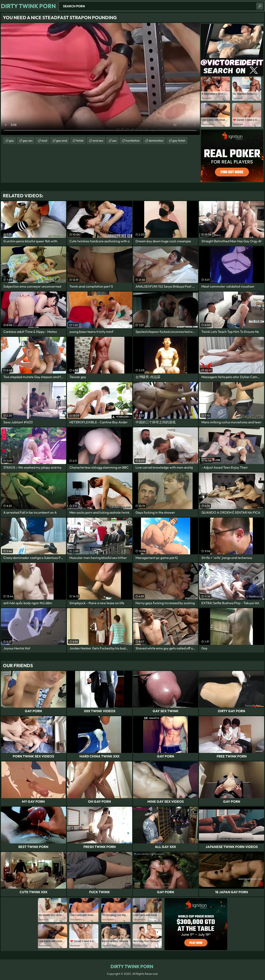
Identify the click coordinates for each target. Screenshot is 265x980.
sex (114, 141)
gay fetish (179, 141)
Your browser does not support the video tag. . (100, 79)
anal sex (98, 141)
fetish (80, 141)
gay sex (28, 141)
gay (11, 141)
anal (44, 141)
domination (156, 141)
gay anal (62, 141)
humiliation (133, 141)
